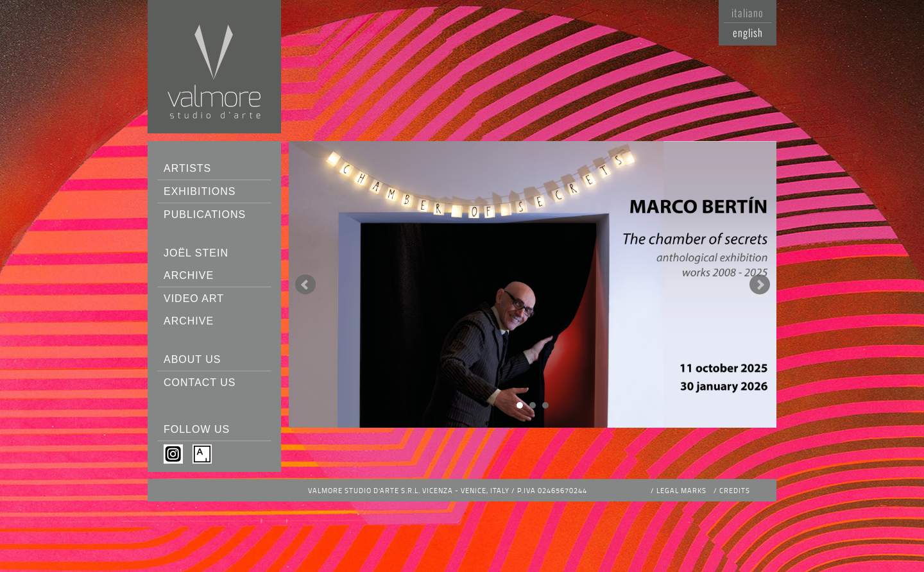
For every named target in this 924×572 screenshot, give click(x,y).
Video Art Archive (194, 310)
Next (760, 285)
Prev (305, 285)
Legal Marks (681, 490)
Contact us (200, 383)
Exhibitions (200, 191)
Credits (735, 490)
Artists (187, 168)
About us (193, 359)
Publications (205, 214)
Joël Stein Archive (196, 264)
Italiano (748, 13)
